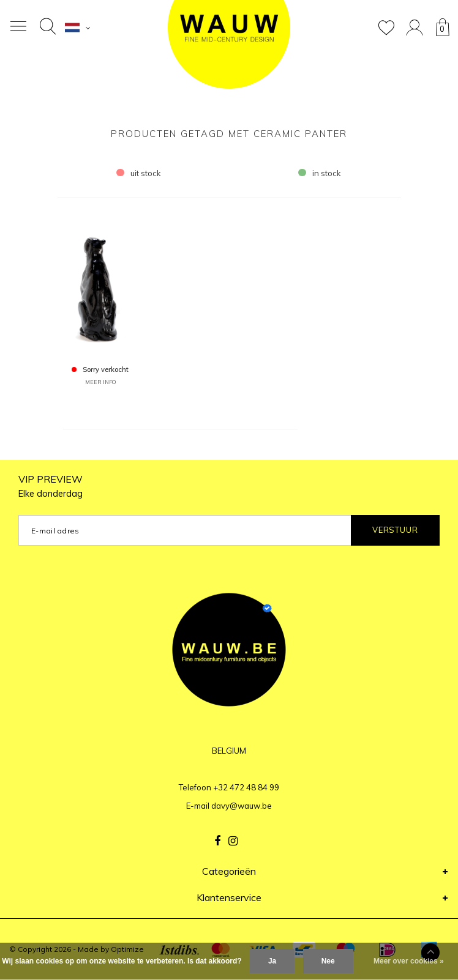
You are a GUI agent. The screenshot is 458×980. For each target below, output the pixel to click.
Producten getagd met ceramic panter (229, 134)
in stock (320, 173)
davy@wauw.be (242, 806)
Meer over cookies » (409, 961)
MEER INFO (100, 382)
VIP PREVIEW (51, 486)
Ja (272, 961)
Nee (328, 961)
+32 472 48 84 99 (246, 787)
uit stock (139, 173)
